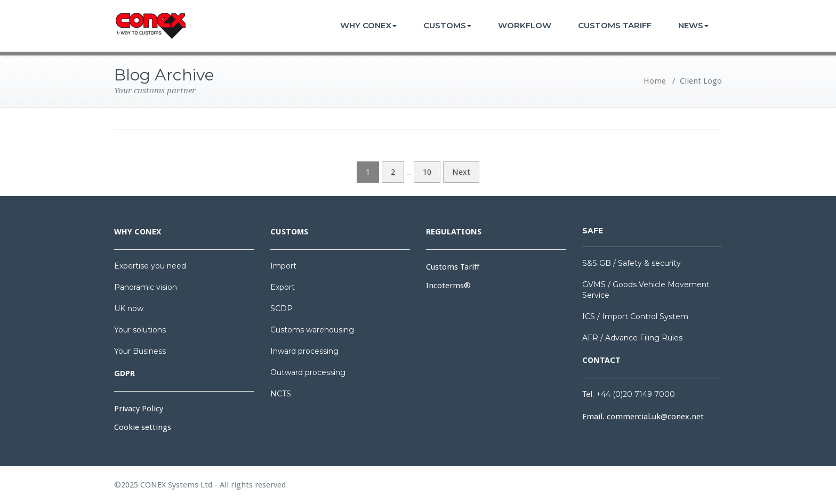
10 (427, 172)
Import (283, 266)
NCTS (281, 394)
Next (461, 172)
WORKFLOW (525, 25)
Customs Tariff (453, 267)
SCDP (282, 308)
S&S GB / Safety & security (632, 263)
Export (283, 287)
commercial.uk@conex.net (655, 417)
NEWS (693, 25)
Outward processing (308, 372)
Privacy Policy (139, 409)
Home (655, 81)
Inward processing (304, 351)
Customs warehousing (312, 330)
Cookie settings (143, 427)
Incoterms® (448, 286)
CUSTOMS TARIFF (615, 25)
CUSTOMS (447, 25)
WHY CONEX (368, 25)
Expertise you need (150, 266)
